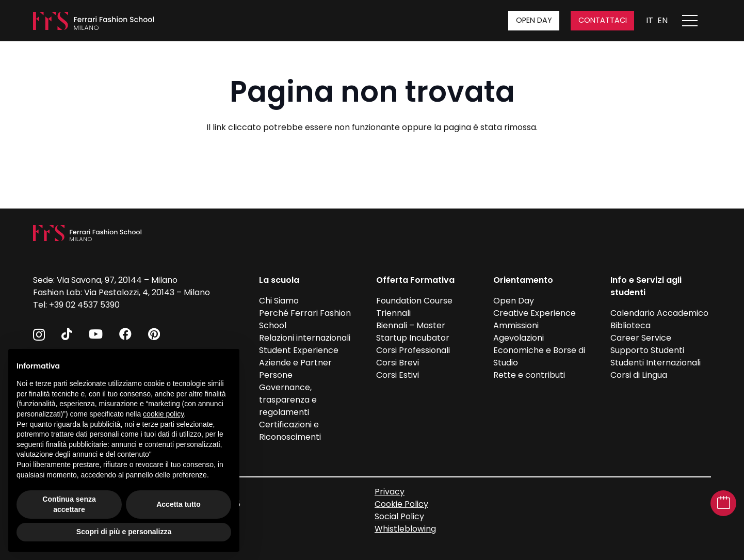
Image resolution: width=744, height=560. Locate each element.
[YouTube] (96, 334)
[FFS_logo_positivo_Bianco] (93, 21)
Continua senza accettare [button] (69, 504)
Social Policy (399, 516)
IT (650, 20)
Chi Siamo (279, 301)
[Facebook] (125, 334)
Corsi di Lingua (639, 375)
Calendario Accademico (659, 313)
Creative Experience (535, 313)
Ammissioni (516, 325)
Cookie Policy (401, 504)
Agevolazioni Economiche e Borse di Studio (539, 350)
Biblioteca (630, 325)
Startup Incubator (413, 338)
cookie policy (163, 414)
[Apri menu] (695, 21)
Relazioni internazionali (305, 338)
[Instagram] (39, 334)
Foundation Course (414, 301)
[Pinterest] (154, 334)
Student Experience (299, 350)
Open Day (514, 301)
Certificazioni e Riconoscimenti (290, 431)
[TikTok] (67, 334)
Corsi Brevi (398, 363)
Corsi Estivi (398, 375)
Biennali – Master (411, 325)
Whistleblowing (405, 529)
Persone (276, 375)
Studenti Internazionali (656, 363)
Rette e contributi (529, 375)
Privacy (390, 492)
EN (662, 20)
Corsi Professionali (413, 350)
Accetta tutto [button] (179, 504)
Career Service (641, 338)
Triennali (393, 313)
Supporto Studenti (647, 350)
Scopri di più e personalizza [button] (124, 532)
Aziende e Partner (295, 363)
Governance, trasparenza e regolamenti (288, 400)
